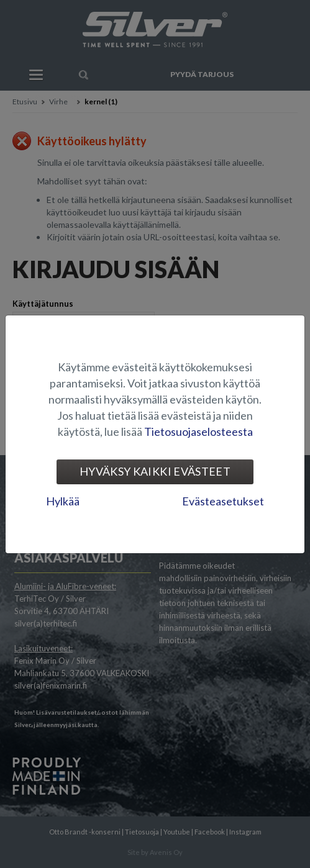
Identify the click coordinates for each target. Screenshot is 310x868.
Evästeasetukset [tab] (223, 501)
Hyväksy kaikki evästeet (155, 471)
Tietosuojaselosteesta (198, 432)
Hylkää (63, 501)
